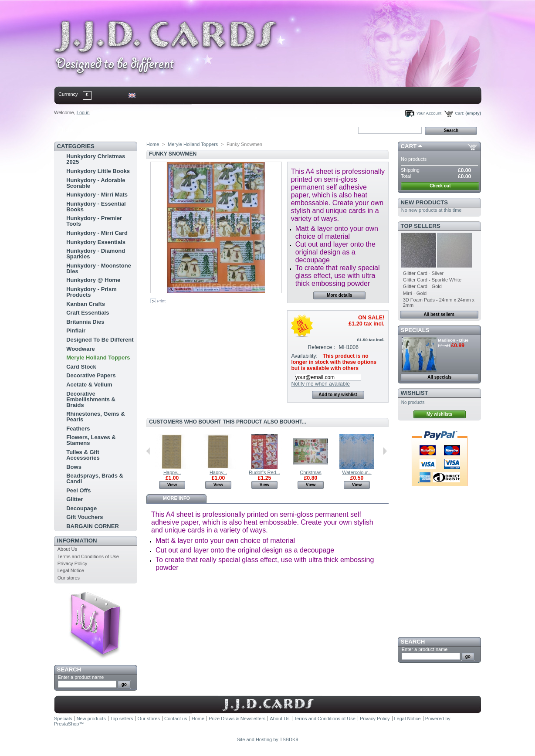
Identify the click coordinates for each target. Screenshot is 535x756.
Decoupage (81, 508)
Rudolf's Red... (264, 472)
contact (97, 130)
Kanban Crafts (86, 304)
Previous (148, 451)
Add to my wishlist (338, 395)
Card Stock (81, 367)
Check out (440, 186)
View (172, 485)
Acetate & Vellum (89, 385)
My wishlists (439, 414)
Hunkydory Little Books (98, 171)
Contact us (176, 719)
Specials (415, 330)
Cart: (459, 113)
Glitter (74, 499)
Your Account (429, 113)
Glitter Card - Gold (422, 286)
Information (77, 541)
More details (339, 295)
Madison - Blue (453, 340)
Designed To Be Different (100, 340)
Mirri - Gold (415, 293)
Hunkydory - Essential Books (96, 207)
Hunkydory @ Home (93, 280)
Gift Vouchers (85, 517)
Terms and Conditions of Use (88, 556)
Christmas (311, 472)
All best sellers (439, 314)
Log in (83, 112)
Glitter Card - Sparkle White (432, 280)
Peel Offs (78, 490)
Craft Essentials (88, 313)
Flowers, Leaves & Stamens (91, 440)
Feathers (78, 429)
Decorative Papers (91, 375)
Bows (74, 467)
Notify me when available (320, 384)
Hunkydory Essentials (96, 242)
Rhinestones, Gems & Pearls (95, 417)
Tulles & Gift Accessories (83, 455)
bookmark (155, 130)
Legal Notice (71, 570)
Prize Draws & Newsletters (237, 719)
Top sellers (421, 226)
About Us (67, 549)
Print (161, 301)
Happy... (172, 472)
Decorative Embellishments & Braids (91, 399)
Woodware (81, 349)
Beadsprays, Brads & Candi (95, 478)
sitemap (126, 130)
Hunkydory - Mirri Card (97, 233)
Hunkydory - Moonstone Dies (99, 268)
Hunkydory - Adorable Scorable (96, 183)
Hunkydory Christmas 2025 (96, 159)
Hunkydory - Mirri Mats (97, 195)
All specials (439, 377)
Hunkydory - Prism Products (91, 292)
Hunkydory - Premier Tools (94, 221)
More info (176, 498)
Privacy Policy (72, 563)
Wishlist (415, 393)
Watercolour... (357, 472)
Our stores (69, 578)
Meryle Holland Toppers (98, 358)
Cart (409, 146)
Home (68, 130)
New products (424, 202)
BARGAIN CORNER (93, 526)
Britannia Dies (85, 322)
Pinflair (76, 331)
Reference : (322, 347)
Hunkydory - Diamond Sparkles (96, 254)
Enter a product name (81, 677)
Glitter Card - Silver (423, 273)
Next (385, 451)
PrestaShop (66, 724)
